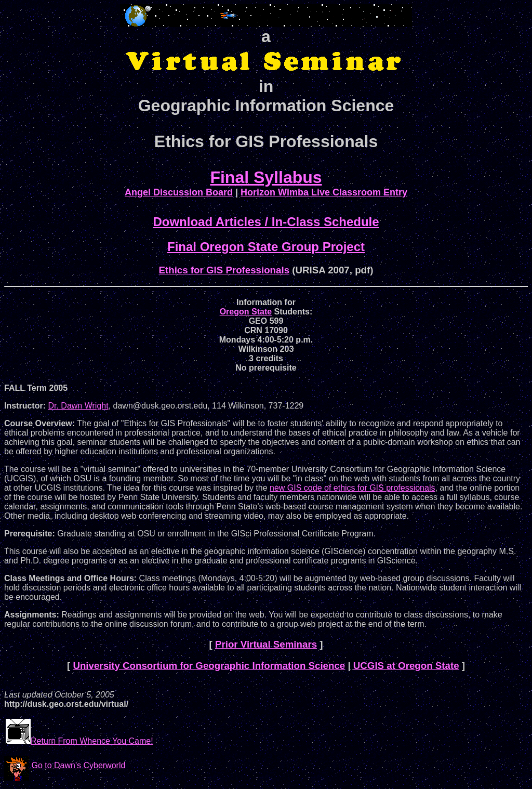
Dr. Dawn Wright (78, 406)
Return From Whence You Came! (79, 741)
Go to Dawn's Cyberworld (65, 765)
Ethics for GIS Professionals (224, 270)
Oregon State (246, 312)
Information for (266, 302)
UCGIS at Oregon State (406, 666)
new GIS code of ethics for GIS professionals (352, 488)
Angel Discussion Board (179, 192)
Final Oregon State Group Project (266, 247)
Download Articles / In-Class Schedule (266, 222)
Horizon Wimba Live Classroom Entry (324, 192)
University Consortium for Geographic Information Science (209, 666)
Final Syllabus (266, 177)
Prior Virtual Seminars (266, 644)
